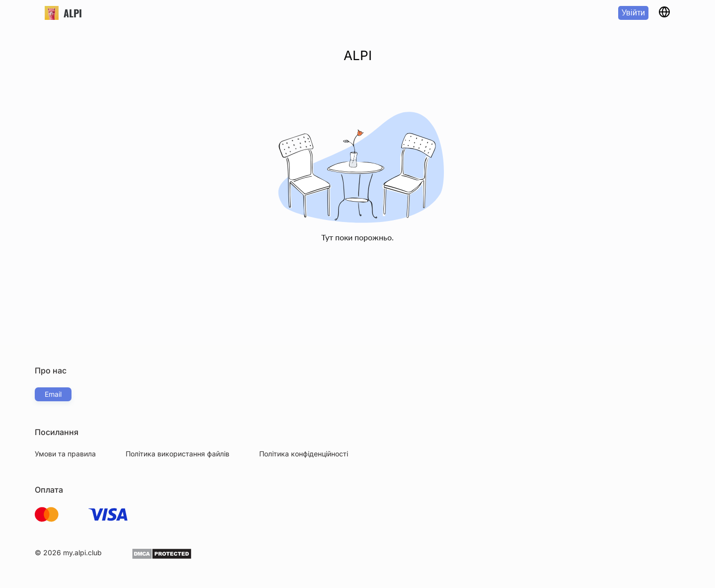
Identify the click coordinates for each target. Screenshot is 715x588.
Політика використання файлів (178, 454)
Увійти (633, 13)
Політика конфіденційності (304, 454)
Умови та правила (65, 454)
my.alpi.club (82, 552)
